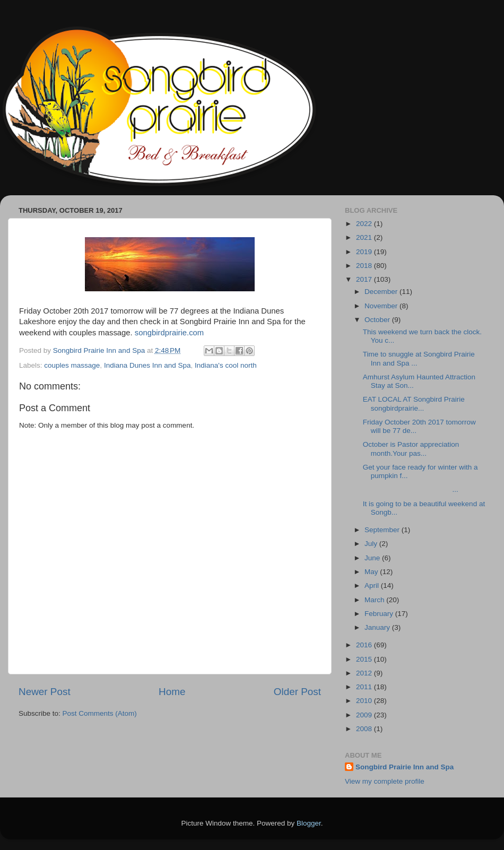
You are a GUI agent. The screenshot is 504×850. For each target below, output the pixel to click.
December (382, 292)
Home (172, 692)
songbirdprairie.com (169, 333)
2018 (365, 266)
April (373, 586)
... (411, 489)
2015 (365, 659)
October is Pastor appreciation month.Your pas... (411, 449)
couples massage (72, 365)
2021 (365, 237)
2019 (365, 252)
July (372, 544)
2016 (365, 645)
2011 (365, 687)
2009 (365, 715)
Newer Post (45, 692)
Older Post (297, 692)
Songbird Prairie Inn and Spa (405, 767)
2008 (365, 729)
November (382, 306)
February (380, 614)
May (372, 572)
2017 (365, 279)
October (378, 320)
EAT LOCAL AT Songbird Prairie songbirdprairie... (415, 404)
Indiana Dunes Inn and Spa (147, 365)
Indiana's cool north (226, 365)
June (373, 558)
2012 (365, 673)
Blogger (309, 823)
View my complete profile (385, 781)
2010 (365, 701)
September (383, 530)
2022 (365, 224)
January (378, 627)
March (375, 600)
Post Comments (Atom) (100, 713)
